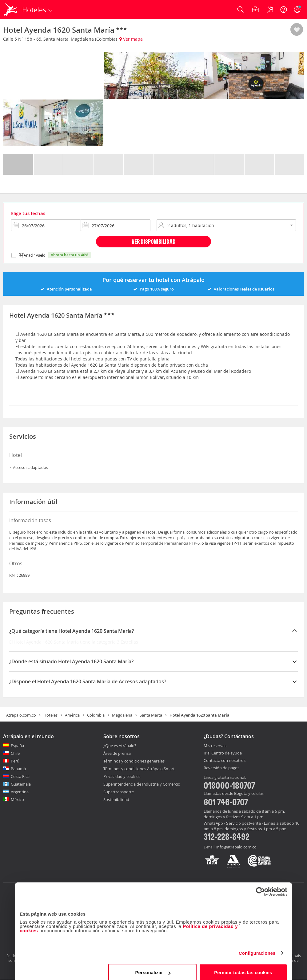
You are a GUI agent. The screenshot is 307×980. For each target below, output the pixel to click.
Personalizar (153, 966)
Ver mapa (131, 39)
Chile (15, 753)
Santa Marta (151, 715)
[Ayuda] (284, 10)
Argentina (20, 792)
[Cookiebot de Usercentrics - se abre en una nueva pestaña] (260, 885)
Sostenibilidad (116, 799)
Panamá (18, 769)
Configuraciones (257, 947)
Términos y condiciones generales (134, 761)
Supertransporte (119, 792)
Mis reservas (215, 746)
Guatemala (21, 784)
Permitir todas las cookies (243, 966)
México (17, 799)
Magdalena (122, 715)
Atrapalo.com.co (21, 715)
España (17, 746)
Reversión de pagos (221, 768)
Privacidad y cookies (122, 776)
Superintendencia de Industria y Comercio (142, 784)
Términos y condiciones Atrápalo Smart (139, 769)
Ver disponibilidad (154, 241)
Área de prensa (117, 753)
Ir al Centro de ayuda (223, 753)
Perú (15, 761)
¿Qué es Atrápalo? (120, 746)
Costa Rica (20, 776)
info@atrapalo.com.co (236, 847)
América (72, 715)
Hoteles (50, 715)
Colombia (96, 715)
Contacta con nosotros (225, 761)
